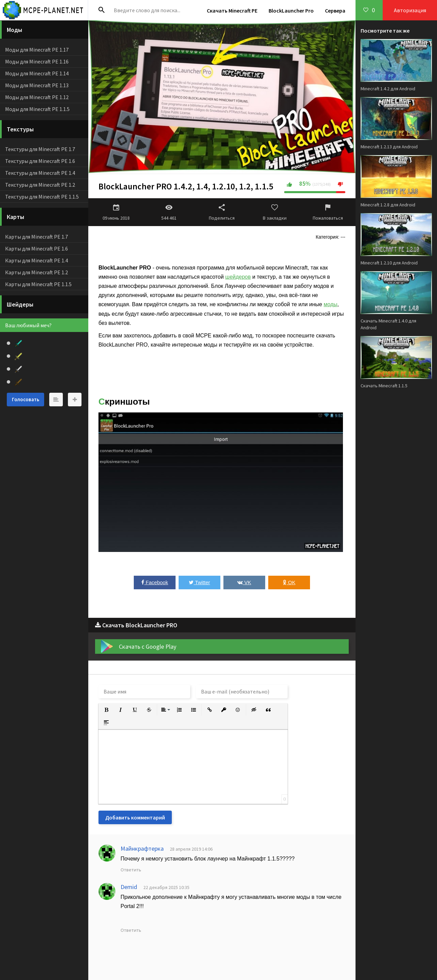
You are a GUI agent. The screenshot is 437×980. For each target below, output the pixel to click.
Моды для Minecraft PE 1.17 (37, 50)
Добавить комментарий (135, 817)
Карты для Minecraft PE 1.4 (37, 260)
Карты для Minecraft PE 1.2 (37, 272)
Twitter (199, 582)
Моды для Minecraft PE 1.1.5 (37, 109)
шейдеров (238, 277)
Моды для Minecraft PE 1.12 (37, 97)
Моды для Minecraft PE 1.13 (37, 85)
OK (289, 582)
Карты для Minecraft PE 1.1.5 (38, 284)
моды (330, 304)
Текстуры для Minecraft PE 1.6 (40, 161)
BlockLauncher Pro (291, 11)
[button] (106, 710)
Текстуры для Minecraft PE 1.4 (40, 173)
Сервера (335, 11)
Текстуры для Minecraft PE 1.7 (40, 149)
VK (244, 582)
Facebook (155, 582)
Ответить (131, 870)
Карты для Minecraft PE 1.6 (37, 248)
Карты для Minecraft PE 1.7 (37, 237)
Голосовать (26, 399)
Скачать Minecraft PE (232, 11)
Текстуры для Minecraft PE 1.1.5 (42, 197)
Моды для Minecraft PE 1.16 (37, 61)
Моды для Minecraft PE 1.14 (37, 73)
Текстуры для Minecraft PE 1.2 (40, 185)
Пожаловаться (328, 212)
